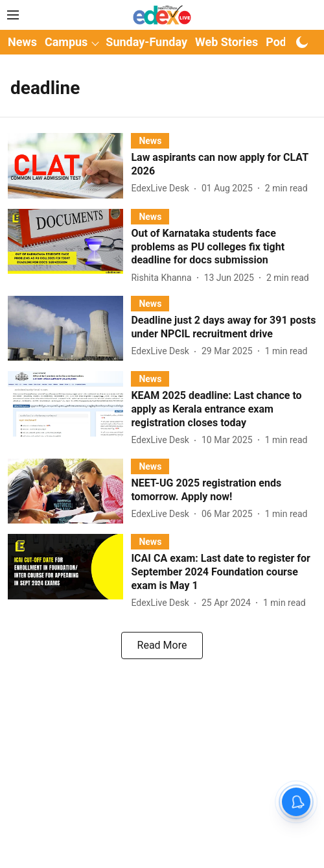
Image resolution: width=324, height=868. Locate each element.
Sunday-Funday (146, 42)
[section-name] (150, 140)
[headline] (224, 165)
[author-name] (163, 188)
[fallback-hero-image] (69, 165)
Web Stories (226, 42)
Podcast (287, 42)
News (22, 42)
